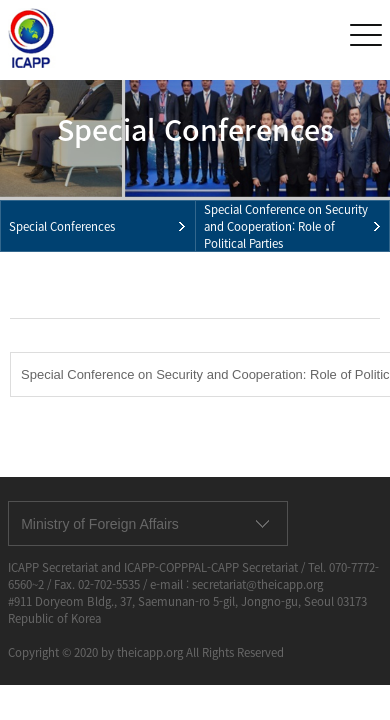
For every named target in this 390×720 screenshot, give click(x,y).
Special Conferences (62, 226)
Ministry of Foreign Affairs (100, 524)
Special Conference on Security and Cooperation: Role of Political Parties (286, 226)
